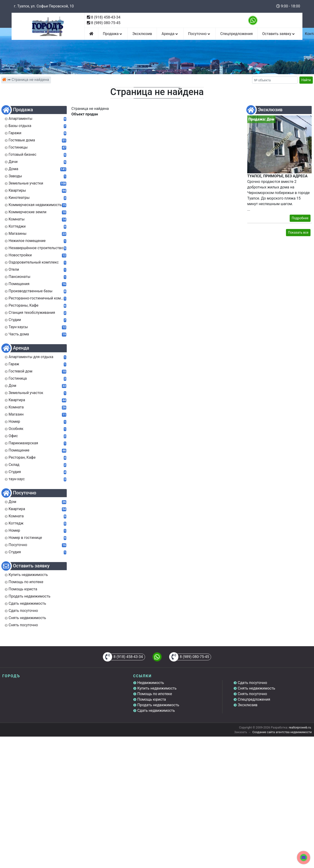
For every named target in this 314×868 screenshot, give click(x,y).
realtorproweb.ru (300, 727)
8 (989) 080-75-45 (106, 23)
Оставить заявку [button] (279, 34)
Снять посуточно (252, 694)
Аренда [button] (170, 34)
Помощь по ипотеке (155, 694)
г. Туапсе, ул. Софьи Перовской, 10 (44, 6)
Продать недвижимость (158, 705)
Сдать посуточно (252, 683)
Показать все (298, 232)
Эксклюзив (142, 34)
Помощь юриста (152, 699)
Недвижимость (151, 683)
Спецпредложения (237, 34)
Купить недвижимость (157, 688)
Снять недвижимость (257, 688)
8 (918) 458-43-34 (106, 17)
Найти (306, 80)
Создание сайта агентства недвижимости (282, 732)
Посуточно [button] (200, 34)
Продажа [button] (113, 34)
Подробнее (300, 218)
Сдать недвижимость (156, 711)
